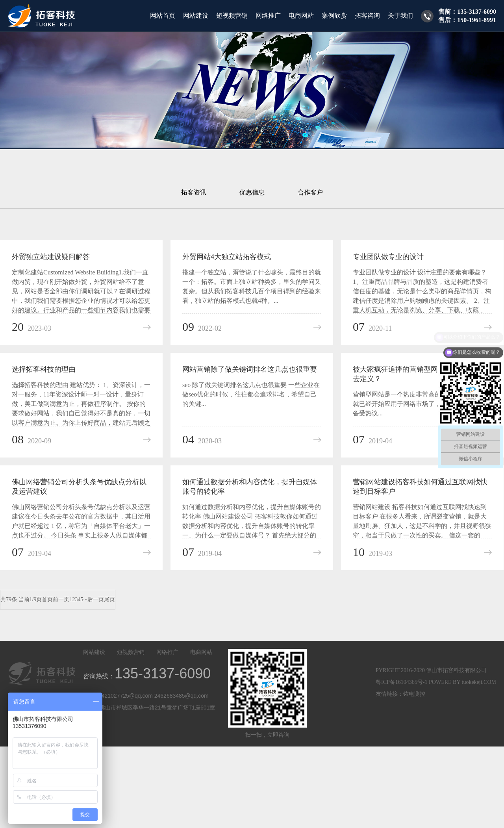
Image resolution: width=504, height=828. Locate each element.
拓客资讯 (194, 192)
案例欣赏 (334, 16)
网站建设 (196, 16)
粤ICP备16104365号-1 (401, 682)
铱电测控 (414, 694)
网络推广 (268, 16)
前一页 (61, 599)
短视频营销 (232, 16)
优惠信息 (252, 192)
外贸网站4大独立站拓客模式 (227, 257)
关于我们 (400, 16)
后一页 (96, 599)
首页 (47, 599)
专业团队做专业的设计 (388, 257)
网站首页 (163, 16)
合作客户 (310, 192)
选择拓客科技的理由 (44, 369)
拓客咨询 (367, 16)
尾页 (109, 599)
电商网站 (301, 16)
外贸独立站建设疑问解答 (51, 257)
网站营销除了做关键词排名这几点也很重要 (250, 369)
